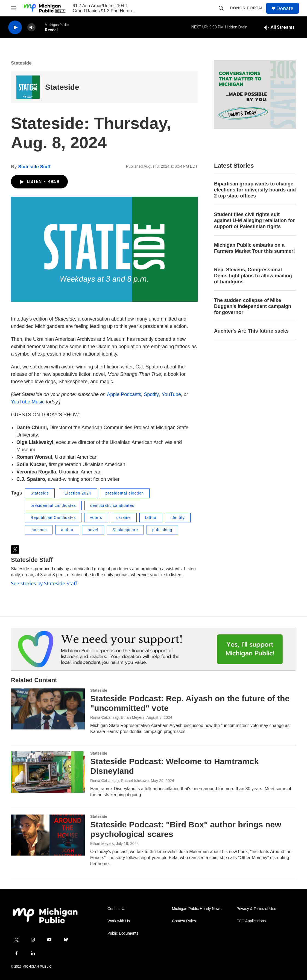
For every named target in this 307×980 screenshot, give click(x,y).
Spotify (151, 394)
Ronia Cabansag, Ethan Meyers (117, 717)
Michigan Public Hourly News (197, 909)
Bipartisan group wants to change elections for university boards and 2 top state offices (255, 190)
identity (178, 517)
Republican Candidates (53, 517)
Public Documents (123, 933)
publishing (162, 530)
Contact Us (117, 909)
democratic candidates (112, 505)
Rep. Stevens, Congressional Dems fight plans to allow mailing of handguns (253, 276)
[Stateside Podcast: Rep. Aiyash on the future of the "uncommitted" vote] (48, 709)
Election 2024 (78, 493)
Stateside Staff (34, 167)
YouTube (171, 394)
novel (93, 530)
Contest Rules (184, 921)
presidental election (125, 493)
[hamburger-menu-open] (13, 8)
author (67, 530)
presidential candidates (53, 505)
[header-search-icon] (221, 8)
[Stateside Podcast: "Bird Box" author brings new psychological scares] (48, 835)
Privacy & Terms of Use (256, 909)
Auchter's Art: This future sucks (251, 331)
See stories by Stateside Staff (44, 583)
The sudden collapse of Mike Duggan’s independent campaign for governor (253, 306)
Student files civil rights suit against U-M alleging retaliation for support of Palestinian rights (254, 220)
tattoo (151, 517)
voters (96, 517)
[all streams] (279, 27)
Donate (285, 8)
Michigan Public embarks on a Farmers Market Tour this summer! (255, 248)
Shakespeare (125, 530)
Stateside (21, 63)
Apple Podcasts (124, 394)
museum (39, 530)
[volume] (31, 27)
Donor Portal (247, 8)
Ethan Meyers (102, 844)
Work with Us (119, 921)
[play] (15, 27)
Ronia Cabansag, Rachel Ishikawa (119, 781)
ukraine (124, 517)
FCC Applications (251, 921)
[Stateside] (28, 87)
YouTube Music (28, 402)
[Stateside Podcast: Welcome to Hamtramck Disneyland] (48, 772)
